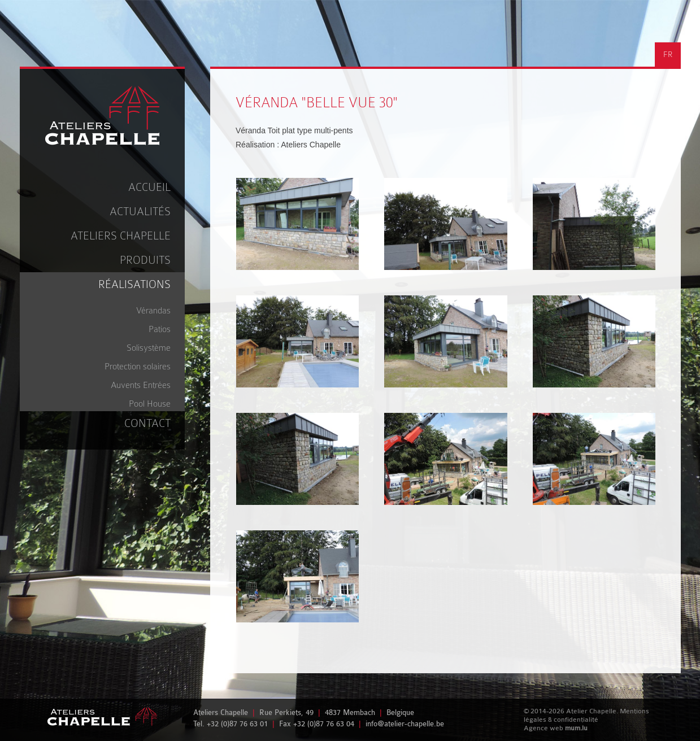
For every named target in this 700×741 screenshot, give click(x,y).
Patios (160, 329)
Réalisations (134, 284)
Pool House (150, 404)
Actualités (140, 212)
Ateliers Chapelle (121, 236)
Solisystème (149, 348)
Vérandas (153, 311)
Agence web (544, 728)
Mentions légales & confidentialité (586, 715)
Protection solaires (138, 367)
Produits (145, 260)
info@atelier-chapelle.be (405, 724)
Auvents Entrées (141, 385)
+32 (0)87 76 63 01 (237, 724)
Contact (147, 423)
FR (668, 54)
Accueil (149, 187)
